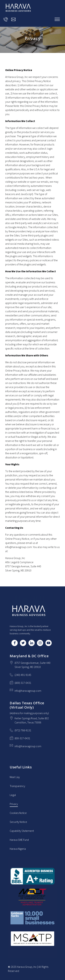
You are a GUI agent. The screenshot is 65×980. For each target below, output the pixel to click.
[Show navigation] (57, 19)
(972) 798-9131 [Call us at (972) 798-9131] (23, 730)
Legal (13, 795)
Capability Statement (22, 831)
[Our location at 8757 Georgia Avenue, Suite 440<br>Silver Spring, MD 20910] (32, 665)
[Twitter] (23, 643)
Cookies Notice (18, 813)
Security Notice (18, 822)
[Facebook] (15, 643)
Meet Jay (15, 777)
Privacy (14, 804)
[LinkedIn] (32, 643)
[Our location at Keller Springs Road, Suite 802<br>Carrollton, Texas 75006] (32, 720)
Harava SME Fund (19, 840)
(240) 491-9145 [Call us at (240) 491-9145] (23, 675)
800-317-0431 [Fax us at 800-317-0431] (22, 738)
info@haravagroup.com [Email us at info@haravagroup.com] (28, 691)
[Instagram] (40, 643)
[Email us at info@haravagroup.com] (13, 19)
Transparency (17, 786)
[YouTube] (49, 643)
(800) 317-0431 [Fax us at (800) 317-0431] (23, 683)
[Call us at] (6, 19)
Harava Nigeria (18, 849)
